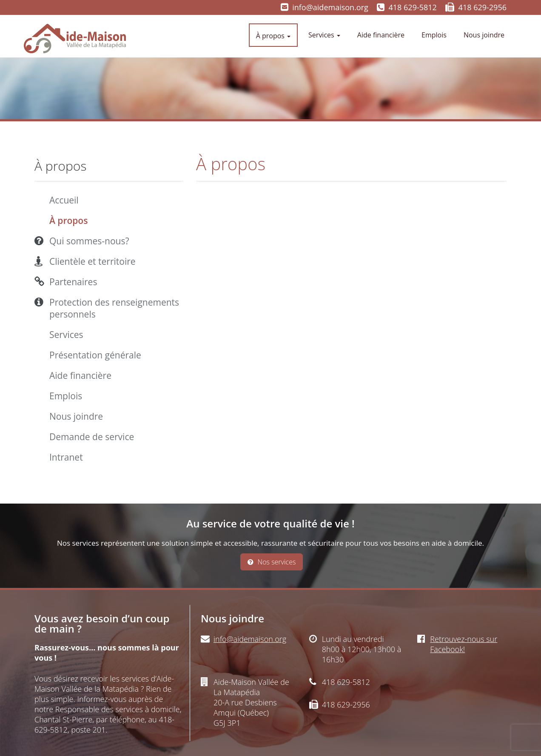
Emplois (434, 35)
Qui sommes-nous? (89, 241)
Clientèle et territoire (93, 261)
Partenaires (73, 282)
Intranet (66, 457)
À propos (273, 36)
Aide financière (381, 35)
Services (324, 35)
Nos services (272, 562)
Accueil (64, 200)
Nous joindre (484, 35)
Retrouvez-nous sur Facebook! (464, 644)
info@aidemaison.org (330, 7)
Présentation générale (95, 355)
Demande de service (92, 437)
